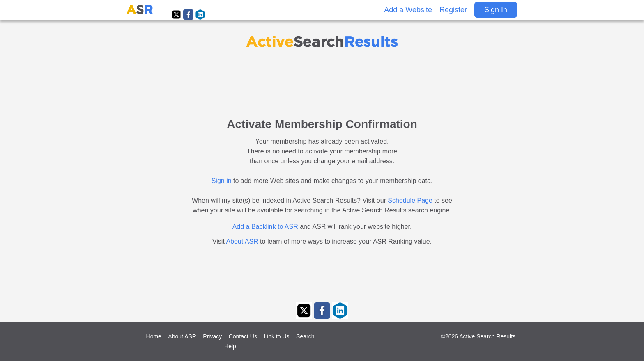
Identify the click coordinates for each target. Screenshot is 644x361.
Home (154, 336)
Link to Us (276, 336)
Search (305, 336)
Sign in (222, 181)
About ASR (242, 241)
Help (230, 346)
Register (453, 10)
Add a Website (408, 10)
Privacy (212, 336)
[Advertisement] (322, 79)
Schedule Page (410, 200)
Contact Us (243, 336)
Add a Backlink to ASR (265, 227)
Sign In (496, 10)
